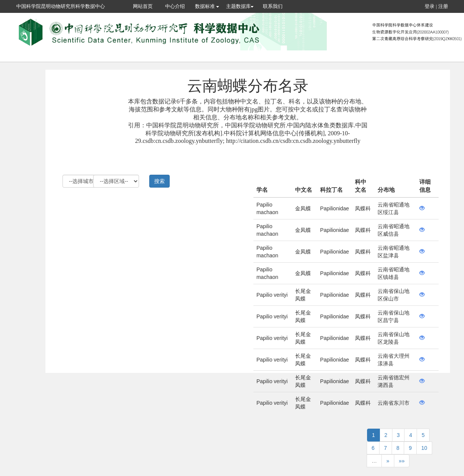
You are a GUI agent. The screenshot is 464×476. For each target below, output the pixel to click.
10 (424, 448)
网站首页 (143, 6)
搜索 (159, 181)
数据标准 (207, 6)
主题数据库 (240, 6)
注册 (443, 6)
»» (402, 461)
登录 (430, 6)
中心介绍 (175, 6)
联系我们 (273, 6)
